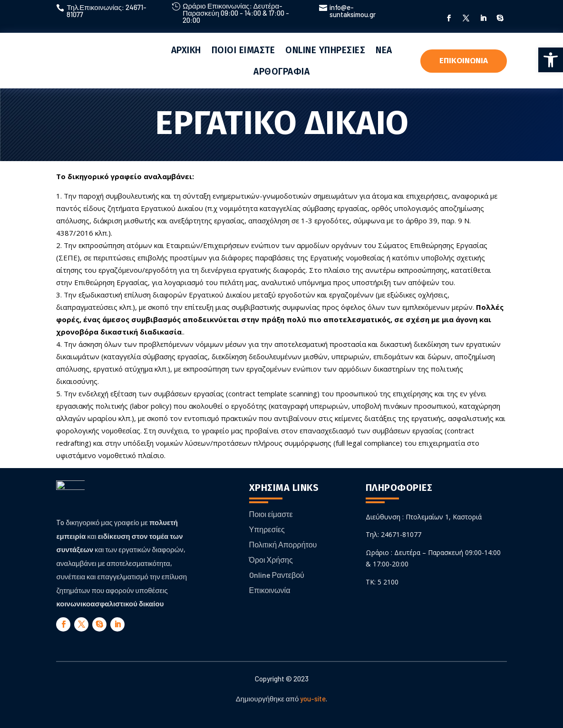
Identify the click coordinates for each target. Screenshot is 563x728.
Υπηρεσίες (267, 529)
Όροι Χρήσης (271, 560)
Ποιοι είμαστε (271, 514)
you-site (313, 699)
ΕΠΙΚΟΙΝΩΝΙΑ (464, 61)
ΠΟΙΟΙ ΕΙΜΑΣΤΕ (243, 50)
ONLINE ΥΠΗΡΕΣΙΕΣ (325, 50)
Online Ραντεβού (277, 575)
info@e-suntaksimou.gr (353, 11)
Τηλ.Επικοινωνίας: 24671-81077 (107, 11)
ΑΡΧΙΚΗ (186, 50)
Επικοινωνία (270, 590)
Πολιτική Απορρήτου (283, 544)
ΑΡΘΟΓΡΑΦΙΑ (281, 72)
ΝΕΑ (384, 50)
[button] (551, 60)
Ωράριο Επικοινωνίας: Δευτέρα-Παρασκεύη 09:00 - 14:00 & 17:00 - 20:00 (236, 13)
